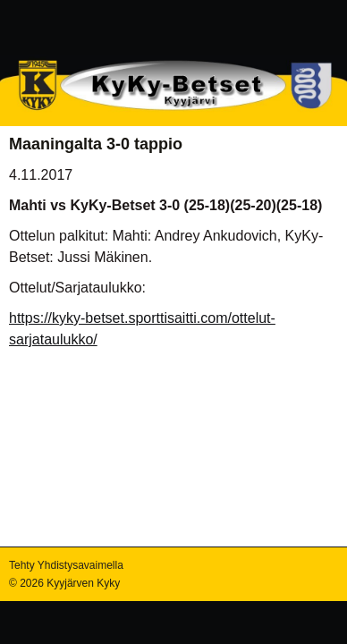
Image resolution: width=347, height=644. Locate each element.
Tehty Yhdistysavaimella (66, 565)
